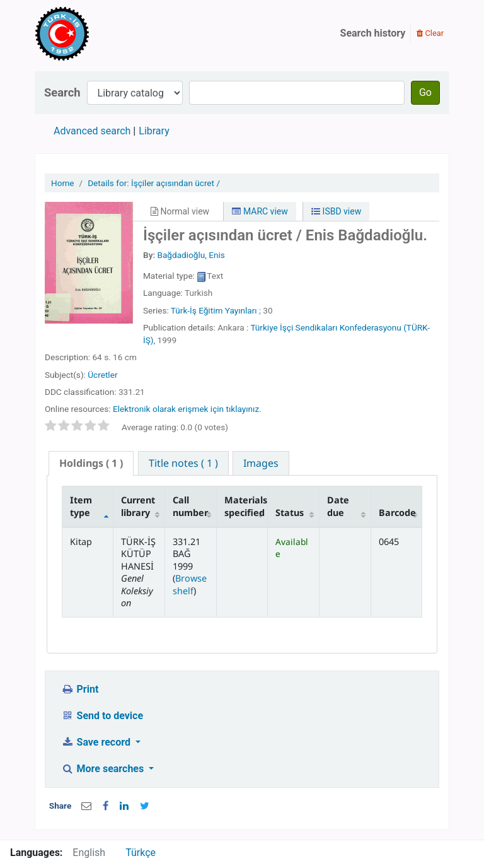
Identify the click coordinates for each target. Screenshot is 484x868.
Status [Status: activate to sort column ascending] (290, 513)
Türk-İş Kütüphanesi (98, 33)
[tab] (91, 463)
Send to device (102, 716)
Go (425, 92)
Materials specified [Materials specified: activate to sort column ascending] (246, 506)
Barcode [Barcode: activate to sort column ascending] (397, 513)
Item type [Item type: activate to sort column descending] (81, 506)
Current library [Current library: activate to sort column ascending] (138, 506)
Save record (97, 742)
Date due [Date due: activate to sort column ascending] (338, 506)
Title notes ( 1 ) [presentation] (183, 463)
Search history (373, 33)
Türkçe (141, 853)
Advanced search (92, 131)
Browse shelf (190, 584)
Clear (430, 33)
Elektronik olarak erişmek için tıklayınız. (187, 409)
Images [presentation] (261, 463)
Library (154, 131)
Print (80, 689)
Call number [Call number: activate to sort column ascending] (190, 506)
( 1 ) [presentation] (91, 463)
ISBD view (336, 211)
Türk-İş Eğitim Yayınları (214, 310)
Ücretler (102, 375)
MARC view (260, 211)
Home (63, 183)
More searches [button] (104, 769)
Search (62, 92)
